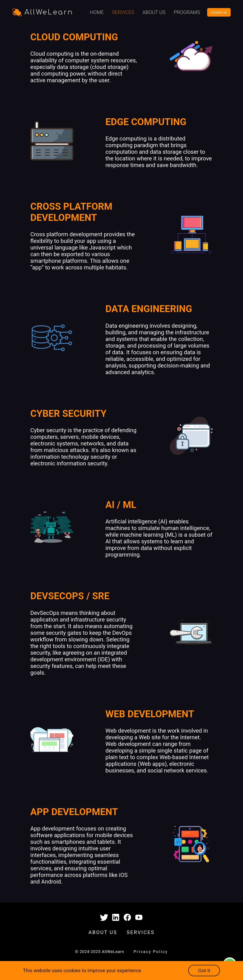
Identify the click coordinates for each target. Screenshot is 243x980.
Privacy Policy (151, 952)
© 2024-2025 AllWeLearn (100, 952)
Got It (204, 970)
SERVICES (141, 932)
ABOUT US (103, 932)
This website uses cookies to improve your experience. (83, 971)
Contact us (219, 12)
